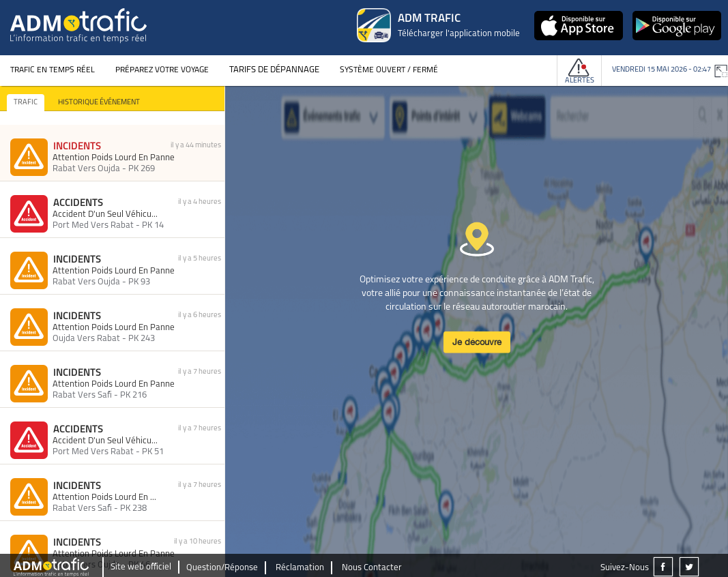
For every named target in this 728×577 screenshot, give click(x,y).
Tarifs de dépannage (274, 70)
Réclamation (300, 568)
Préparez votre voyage (162, 70)
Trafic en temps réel (53, 70)
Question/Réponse (222, 568)
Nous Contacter (372, 568)
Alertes (580, 81)
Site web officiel (141, 567)
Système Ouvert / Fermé (389, 70)
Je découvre (477, 341)
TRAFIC (26, 103)
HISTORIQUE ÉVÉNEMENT (99, 103)
